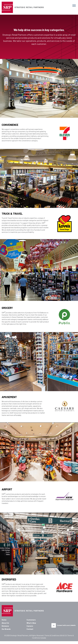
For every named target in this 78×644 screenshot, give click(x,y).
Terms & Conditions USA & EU (56, 635)
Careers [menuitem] (30, 626)
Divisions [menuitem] (5, 626)
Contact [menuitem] (30, 629)
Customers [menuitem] (31, 620)
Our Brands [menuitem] (6, 629)
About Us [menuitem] (5, 623)
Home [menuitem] (4, 620)
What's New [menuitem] (31, 623)
